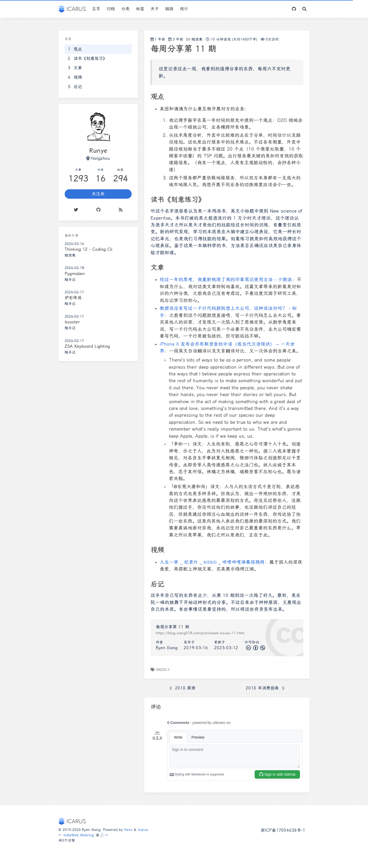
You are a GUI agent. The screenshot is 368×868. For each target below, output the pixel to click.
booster (72, 322)
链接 (169, 9)
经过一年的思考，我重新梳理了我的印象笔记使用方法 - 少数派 (226, 279)
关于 (155, 9)
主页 (96, 9)
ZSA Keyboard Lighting (87, 346)
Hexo (128, 830)
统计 (184, 9)
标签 (140, 9)
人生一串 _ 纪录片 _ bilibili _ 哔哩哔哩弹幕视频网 (212, 562)
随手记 (70, 279)
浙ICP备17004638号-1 (283, 830)
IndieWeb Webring (79, 835)
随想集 (197, 39)
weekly (163, 670)
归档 (111, 9)
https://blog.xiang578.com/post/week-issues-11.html (200, 633)
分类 (125, 9)
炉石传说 (73, 298)
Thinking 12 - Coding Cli (88, 249)
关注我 (98, 194)
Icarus (143, 830)
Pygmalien (75, 274)
